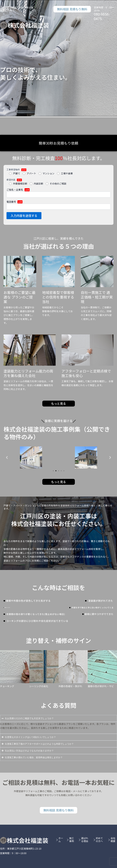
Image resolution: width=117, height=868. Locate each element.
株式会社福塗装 (28, 25)
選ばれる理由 (85, 840)
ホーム (61, 840)
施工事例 (72, 840)
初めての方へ (99, 840)
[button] (7, 458)
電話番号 (58, 205)
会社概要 (113, 840)
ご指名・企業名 (58, 193)
